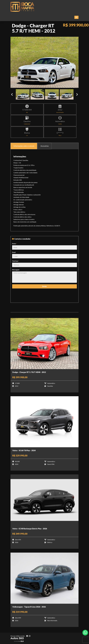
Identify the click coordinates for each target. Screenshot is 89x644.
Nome (14, 244)
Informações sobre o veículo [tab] (24, 146)
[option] (44, 62)
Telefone (16, 261)
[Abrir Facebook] (27, 636)
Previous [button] (12, 94)
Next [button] (77, 94)
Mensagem (16, 270)
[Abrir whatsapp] (85, 632)
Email (14, 252)
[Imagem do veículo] (44, 344)
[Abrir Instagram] (30, 636)
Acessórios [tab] (45, 146)
